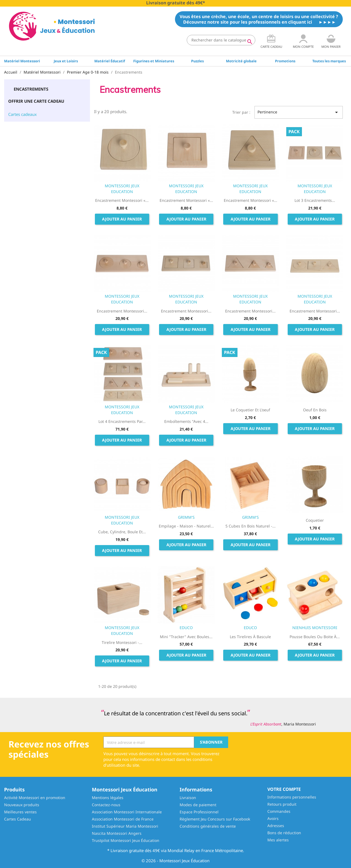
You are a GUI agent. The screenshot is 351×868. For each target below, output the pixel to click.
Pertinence (299, 112)
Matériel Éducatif (110, 61)
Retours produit (282, 804)
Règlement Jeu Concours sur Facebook (215, 819)
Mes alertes (278, 840)
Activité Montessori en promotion (35, 798)
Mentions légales (108, 798)
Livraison (188, 798)
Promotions (285, 61)
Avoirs (273, 818)
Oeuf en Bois (315, 410)
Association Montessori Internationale (127, 812)
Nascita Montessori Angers (117, 833)
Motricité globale (241, 61)
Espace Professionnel (199, 812)
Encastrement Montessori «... (122, 200)
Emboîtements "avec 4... (186, 421)
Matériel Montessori (22, 61)
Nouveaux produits (22, 805)
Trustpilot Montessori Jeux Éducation (126, 840)
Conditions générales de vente (208, 826)
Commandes (279, 811)
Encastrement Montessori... (122, 311)
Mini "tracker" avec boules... (186, 637)
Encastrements (31, 89)
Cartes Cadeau (18, 819)
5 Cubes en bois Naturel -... (250, 526)
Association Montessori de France (123, 819)
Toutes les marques (329, 61)
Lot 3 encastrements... (315, 200)
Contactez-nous (106, 805)
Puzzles (197, 61)
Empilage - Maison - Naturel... (186, 526)
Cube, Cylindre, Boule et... (122, 532)
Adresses (276, 826)
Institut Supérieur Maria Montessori (125, 826)
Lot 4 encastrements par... (122, 421)
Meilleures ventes (20, 812)
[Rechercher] (221, 40)
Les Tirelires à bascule (250, 637)
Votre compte (284, 789)
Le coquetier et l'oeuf (250, 410)
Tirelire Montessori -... (122, 642)
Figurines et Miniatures (154, 61)
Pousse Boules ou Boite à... (315, 637)
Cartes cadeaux (22, 114)
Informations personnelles (292, 797)
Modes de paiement (198, 805)
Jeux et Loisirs (66, 61)
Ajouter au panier (122, 219)
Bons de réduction (284, 833)
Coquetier (315, 520)
